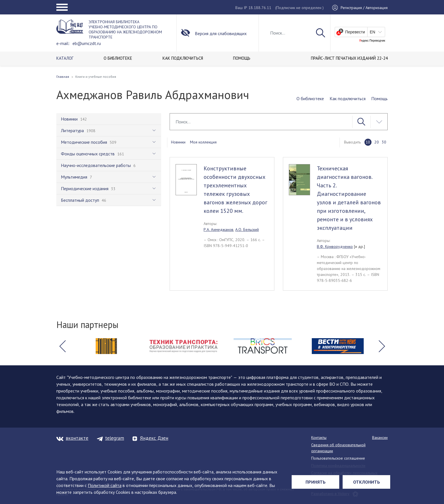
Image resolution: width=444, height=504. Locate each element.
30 (384, 142)
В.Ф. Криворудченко (335, 246)
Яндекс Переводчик (372, 41)
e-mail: (63, 43)
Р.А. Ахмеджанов (218, 230)
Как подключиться (348, 98)
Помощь (379, 98)
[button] (62, 346)
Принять (316, 482)
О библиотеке (310, 98)
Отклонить (367, 482)
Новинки (178, 142)
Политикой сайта (105, 485)
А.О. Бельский (247, 230)
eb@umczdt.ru (87, 43)
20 (377, 142)
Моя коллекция (203, 142)
